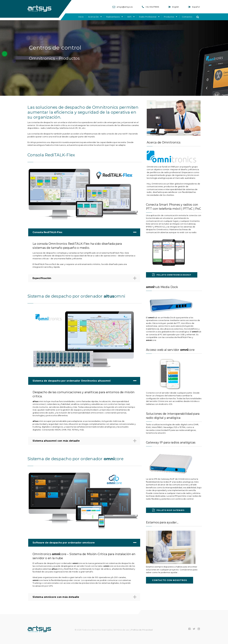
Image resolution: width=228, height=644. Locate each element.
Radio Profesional (148, 17)
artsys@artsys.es (125, 7)
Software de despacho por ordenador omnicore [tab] (84, 543)
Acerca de (93, 17)
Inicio (81, 17)
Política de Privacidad (142, 630)
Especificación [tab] (84, 278)
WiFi (129, 17)
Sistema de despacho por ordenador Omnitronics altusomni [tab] (84, 381)
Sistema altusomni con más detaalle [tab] (84, 441)
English (176, 7)
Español (196, 7)
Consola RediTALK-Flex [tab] (84, 232)
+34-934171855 (152, 7)
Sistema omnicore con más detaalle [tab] (84, 597)
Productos (169, 17)
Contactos (187, 17)
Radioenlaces (113, 17)
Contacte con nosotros (170, 580)
